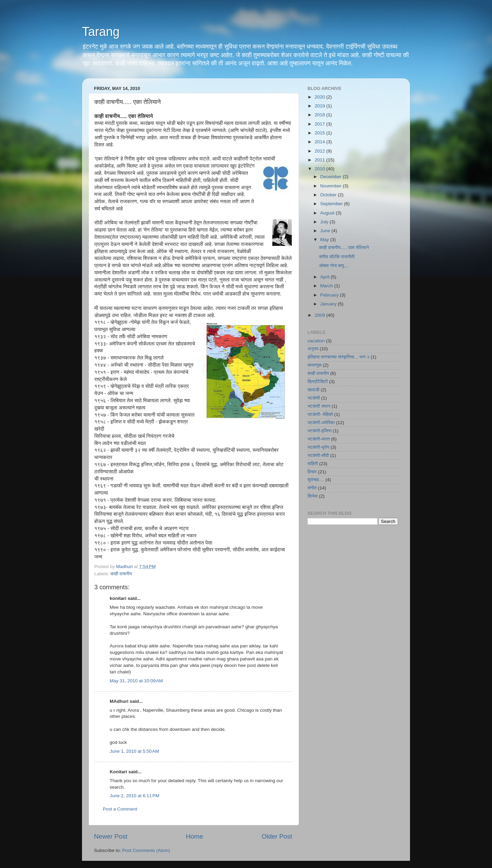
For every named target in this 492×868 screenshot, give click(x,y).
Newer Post (111, 836)
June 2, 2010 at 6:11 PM (134, 796)
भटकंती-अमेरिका (321, 423)
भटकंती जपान (319, 406)
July (325, 222)
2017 (320, 124)
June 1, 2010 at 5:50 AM (134, 751)
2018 (320, 115)
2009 (320, 315)
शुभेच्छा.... (316, 480)
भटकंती (314, 398)
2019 (320, 106)
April (325, 277)
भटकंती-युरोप (318, 447)
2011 (320, 160)
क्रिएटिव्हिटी (318, 382)
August (328, 213)
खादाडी (313, 390)
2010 (320, 169)
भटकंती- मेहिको (320, 414)
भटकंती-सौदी (318, 455)
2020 (320, 97)
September (332, 204)
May (325, 240)
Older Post (277, 836)
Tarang (101, 32)
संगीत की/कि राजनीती (337, 257)
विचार (312, 472)
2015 (320, 133)
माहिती (313, 464)
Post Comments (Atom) (146, 850)
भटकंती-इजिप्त (320, 431)
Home (194, 836)
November (331, 186)
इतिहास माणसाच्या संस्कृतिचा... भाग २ (338, 357)
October (329, 195)
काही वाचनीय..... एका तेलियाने (344, 247)
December (331, 177)
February (330, 295)
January (329, 304)
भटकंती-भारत (319, 439)
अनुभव (313, 349)
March (327, 286)
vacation (316, 341)
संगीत (312, 488)
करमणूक (315, 365)
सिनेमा (313, 496)
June (326, 231)
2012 (320, 151)
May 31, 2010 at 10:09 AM (136, 681)
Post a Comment (120, 809)
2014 (320, 142)
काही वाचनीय (121, 574)
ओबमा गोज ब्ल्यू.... (334, 266)
